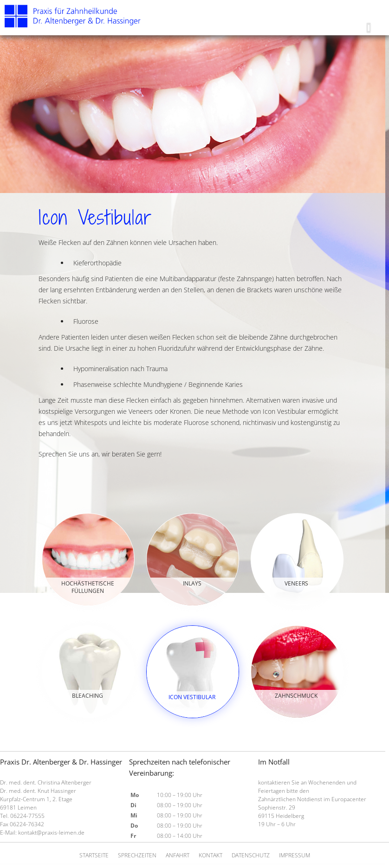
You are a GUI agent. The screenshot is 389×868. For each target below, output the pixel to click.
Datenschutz (251, 855)
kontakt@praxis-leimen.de (51, 833)
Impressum (295, 855)
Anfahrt (178, 855)
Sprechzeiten (137, 855)
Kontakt (211, 855)
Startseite (94, 855)
